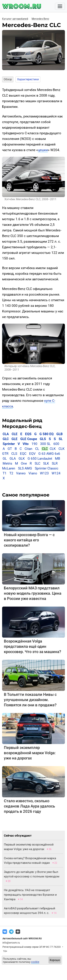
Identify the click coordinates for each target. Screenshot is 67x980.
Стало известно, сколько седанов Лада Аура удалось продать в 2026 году (29, 806)
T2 (11, 473)
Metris (7, 463)
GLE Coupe (29, 439)
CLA (6, 434)
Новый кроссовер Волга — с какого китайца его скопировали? (29, 540)
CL (37, 449)
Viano (33, 473)
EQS (28, 434)
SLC (37, 463)
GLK (22, 459)
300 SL (45, 444)
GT (10, 449)
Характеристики (28, 79)
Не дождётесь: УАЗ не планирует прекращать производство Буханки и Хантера (30, 895)
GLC (6, 439)
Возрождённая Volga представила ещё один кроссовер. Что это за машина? (33, 646)
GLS (43, 439)
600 (56, 444)
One (24, 463)
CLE (15, 434)
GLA (13, 459)
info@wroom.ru (11, 943)
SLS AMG (25, 468)
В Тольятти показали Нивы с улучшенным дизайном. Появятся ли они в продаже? (30, 700)
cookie (35, 962)
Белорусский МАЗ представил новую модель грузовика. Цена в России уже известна (33, 593)
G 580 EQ (46, 434)
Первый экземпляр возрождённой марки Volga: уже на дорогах (30, 753)
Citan (28, 449)
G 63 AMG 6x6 (49, 454)
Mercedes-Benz (40, 19)
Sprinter (9, 444)
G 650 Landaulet (40, 459)
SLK (46, 463)
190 (34, 444)
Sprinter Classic (47, 468)
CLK (53, 449)
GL (5, 459)
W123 (44, 473)
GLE (14, 439)
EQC (23, 454)
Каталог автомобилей (15, 19)
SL (61, 439)
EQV (32, 454)
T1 (5, 473)
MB (58, 459)
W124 (56, 473)
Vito (26, 444)
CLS (14, 454)
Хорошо (55, 960)
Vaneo (21, 473)
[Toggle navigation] (60, 6)
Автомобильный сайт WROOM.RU (22, 938)
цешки (43, 150)
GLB (59, 434)
